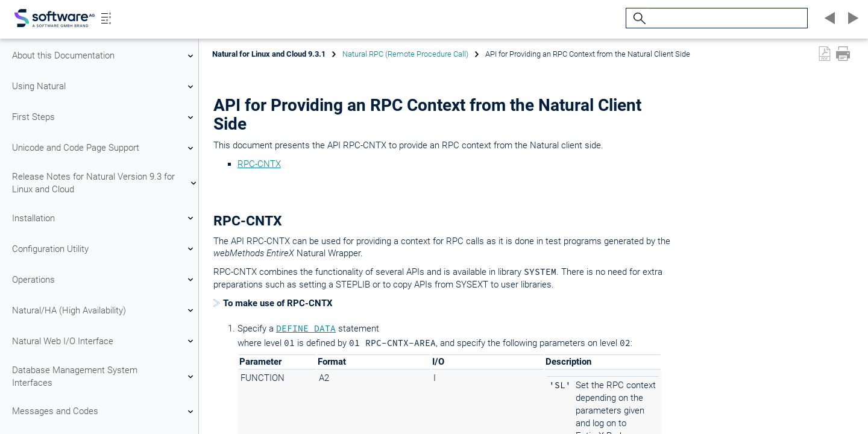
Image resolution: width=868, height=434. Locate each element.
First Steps (104, 118)
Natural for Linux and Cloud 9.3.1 (269, 54)
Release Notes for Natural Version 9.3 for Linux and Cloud (104, 183)
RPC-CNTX (259, 164)
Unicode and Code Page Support (104, 148)
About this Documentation (104, 56)
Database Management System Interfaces (104, 376)
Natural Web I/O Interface (104, 341)
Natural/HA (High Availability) (104, 310)
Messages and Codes (104, 412)
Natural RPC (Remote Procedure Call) (405, 54)
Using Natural (104, 87)
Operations (104, 280)
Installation (104, 218)
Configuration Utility (104, 249)
